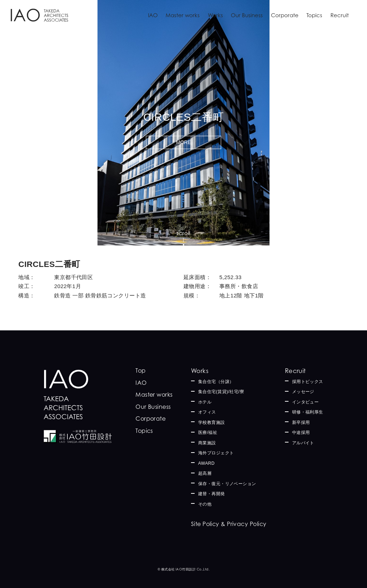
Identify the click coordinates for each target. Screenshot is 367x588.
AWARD (206, 463)
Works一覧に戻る (41, 234)
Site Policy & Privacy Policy (229, 524)
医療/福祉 (208, 432)
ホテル (205, 402)
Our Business (247, 15)
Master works (183, 15)
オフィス (207, 412)
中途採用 (301, 432)
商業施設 (207, 443)
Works (215, 15)
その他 (205, 504)
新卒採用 (301, 422)
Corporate (285, 15)
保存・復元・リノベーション (227, 484)
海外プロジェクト (216, 453)
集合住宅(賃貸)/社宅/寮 (221, 392)
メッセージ (303, 392)
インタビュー (306, 402)
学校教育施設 (212, 422)
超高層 (205, 473)
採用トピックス (308, 382)
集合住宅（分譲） (216, 382)
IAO (153, 15)
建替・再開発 (212, 494)
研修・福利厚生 (308, 412)
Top (140, 371)
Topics (314, 15)
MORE (183, 142)
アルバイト (303, 443)
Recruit (340, 15)
